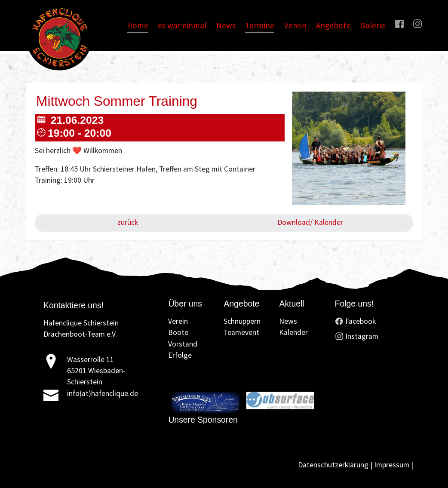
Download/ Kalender (310, 222)
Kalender (293, 332)
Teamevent (241, 332)
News (288, 321)
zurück (127, 222)
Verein (178, 321)
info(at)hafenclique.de (103, 393)
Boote (178, 332)
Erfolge (180, 355)
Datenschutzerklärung (333, 465)
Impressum (392, 465)
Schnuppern (242, 321)
